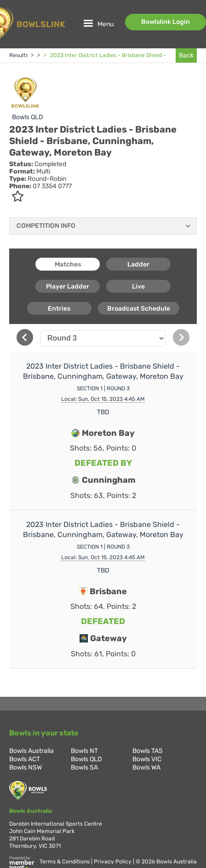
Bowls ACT (25, 759)
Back (186, 55)
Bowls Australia (31, 751)
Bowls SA (84, 767)
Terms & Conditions (65, 862)
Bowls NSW (26, 767)
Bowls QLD (28, 117)
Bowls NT (84, 751)
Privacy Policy (113, 862)
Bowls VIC (147, 759)
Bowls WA (146, 767)
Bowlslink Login (166, 22)
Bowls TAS (148, 751)
